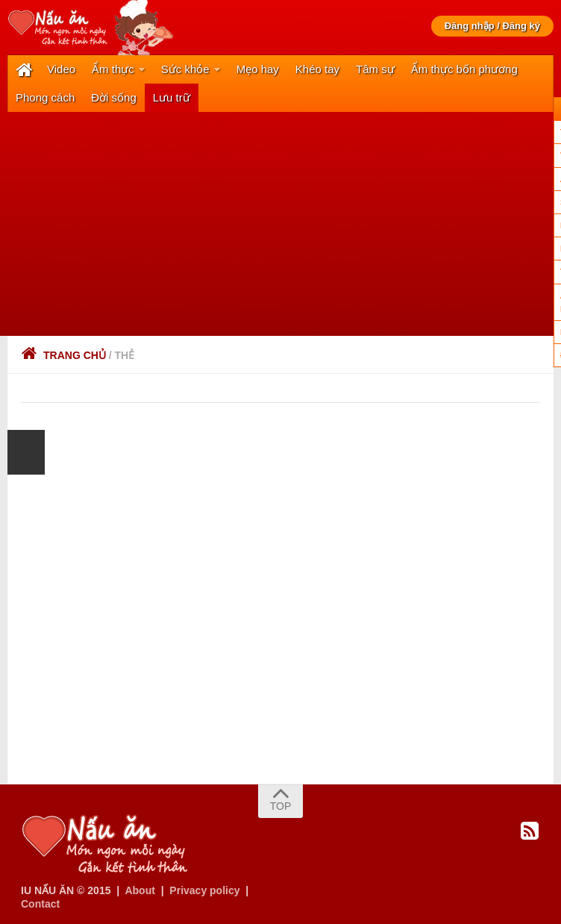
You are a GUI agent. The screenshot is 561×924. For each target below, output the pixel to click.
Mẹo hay (258, 69)
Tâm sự (375, 69)
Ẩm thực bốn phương (464, 69)
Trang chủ (63, 355)
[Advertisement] (280, 224)
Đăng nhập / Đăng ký (492, 26)
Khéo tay (317, 69)
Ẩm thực (113, 69)
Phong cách (45, 97)
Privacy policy (204, 890)
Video (61, 69)
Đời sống (114, 97)
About (140, 890)
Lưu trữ (172, 97)
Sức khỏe (185, 69)
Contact (40, 904)
